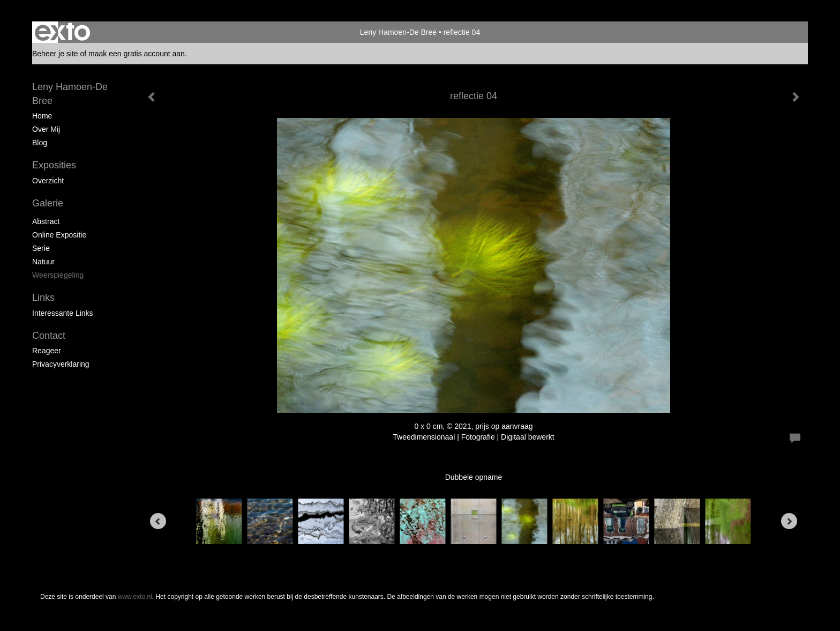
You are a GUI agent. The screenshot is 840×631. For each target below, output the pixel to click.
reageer (47, 351)
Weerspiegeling (58, 275)
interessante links (63, 313)
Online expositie (59, 235)
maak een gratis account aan (137, 54)
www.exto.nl (135, 597)
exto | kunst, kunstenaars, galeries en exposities (62, 32)
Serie (41, 248)
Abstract (46, 221)
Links (43, 298)
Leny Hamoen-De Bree (398, 32)
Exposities (54, 165)
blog (40, 143)
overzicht (48, 181)
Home (42, 116)
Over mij (46, 129)
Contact (49, 336)
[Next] (789, 521)
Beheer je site (55, 54)
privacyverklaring (61, 364)
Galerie (48, 203)
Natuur (43, 262)
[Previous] (158, 521)
